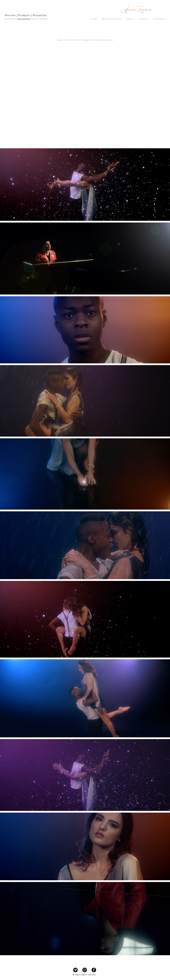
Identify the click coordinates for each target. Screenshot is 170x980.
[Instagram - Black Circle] (85, 970)
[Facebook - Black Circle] (94, 970)
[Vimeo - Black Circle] (75, 970)
